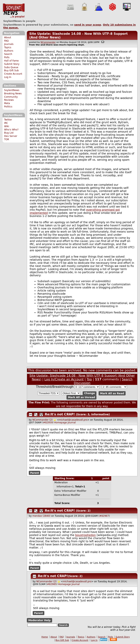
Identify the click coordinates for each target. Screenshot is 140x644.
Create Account (13, 74)
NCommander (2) (43, 420)
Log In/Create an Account (64, 379)
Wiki (7, 126)
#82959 (48, 423)
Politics (8, 107)
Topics (8, 47)
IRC (6, 123)
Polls (7, 57)
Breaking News (13, 94)
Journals (9, 44)
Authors (9, 51)
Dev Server (11, 136)
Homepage (61, 423)
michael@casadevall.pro (73, 420)
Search (8, 54)
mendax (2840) (41, 516)
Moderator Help (39, 620)
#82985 (52, 584)
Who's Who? (11, 130)
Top (89, 379)
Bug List (9, 133)
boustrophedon (86, 535)
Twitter (8, 120)
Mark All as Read (112, 393)
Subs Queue (11, 67)
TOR (7, 139)
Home (45, 637)
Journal (72, 423)
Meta (7, 103)
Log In (8, 77)
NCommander (48, 42)
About (8, 37)
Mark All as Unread (82, 397)
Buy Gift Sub (11, 70)
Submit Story (12, 64)
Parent (35, 473)
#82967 (104, 516)
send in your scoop (88, 25)
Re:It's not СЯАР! (60, 414)
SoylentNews (14, 11)
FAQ (6, 41)
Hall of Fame (11, 61)
